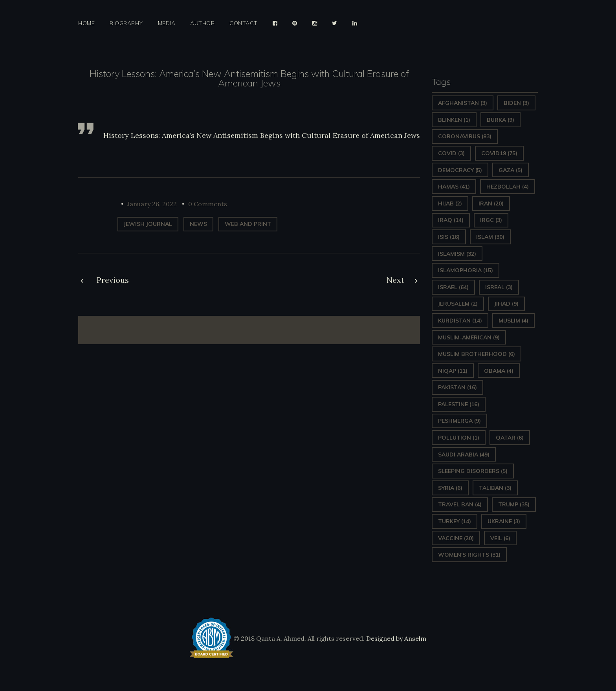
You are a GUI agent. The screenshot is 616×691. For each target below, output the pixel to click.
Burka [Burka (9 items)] (500, 120)
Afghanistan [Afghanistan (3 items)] (463, 103)
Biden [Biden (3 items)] (516, 103)
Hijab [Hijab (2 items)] (450, 203)
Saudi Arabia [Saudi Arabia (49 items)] (464, 455)
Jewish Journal (148, 224)
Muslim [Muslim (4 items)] (513, 321)
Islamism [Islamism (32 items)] (457, 254)
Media (167, 23)
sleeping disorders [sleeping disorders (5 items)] (473, 471)
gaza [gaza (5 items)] (511, 170)
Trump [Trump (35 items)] (514, 504)
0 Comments (208, 204)
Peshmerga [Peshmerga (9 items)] (459, 421)
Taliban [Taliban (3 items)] (495, 488)
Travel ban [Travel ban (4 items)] (460, 504)
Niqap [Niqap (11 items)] (453, 371)
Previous (113, 280)
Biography (126, 23)
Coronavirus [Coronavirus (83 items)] (465, 136)
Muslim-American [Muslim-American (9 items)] (469, 337)
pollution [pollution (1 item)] (459, 438)
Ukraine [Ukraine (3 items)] (504, 521)
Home (86, 23)
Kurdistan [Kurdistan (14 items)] (460, 321)
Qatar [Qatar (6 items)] (510, 438)
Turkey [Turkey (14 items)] (455, 521)
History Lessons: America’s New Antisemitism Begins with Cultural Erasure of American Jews (262, 135)
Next (395, 280)
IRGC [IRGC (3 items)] (491, 220)
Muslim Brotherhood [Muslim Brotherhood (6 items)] (477, 354)
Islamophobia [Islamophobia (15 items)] (466, 270)
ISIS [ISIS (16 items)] (449, 237)
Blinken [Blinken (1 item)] (454, 120)
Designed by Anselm (395, 638)
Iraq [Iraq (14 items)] (451, 220)
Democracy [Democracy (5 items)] (460, 170)
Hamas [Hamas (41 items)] (454, 187)
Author (202, 23)
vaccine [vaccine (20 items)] (456, 538)
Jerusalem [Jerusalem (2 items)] (458, 304)
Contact (244, 23)
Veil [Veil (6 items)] (500, 538)
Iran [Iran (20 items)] (491, 203)
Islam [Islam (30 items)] (490, 237)
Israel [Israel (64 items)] (453, 287)
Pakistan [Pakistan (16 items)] (457, 387)
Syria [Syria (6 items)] (450, 488)
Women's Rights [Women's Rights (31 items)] (469, 555)
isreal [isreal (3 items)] (499, 287)
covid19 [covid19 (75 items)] (499, 153)
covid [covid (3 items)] (451, 153)
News (198, 224)
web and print (248, 224)
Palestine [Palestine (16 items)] (459, 404)
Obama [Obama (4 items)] (499, 371)
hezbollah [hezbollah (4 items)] (508, 187)
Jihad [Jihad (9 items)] (506, 304)
